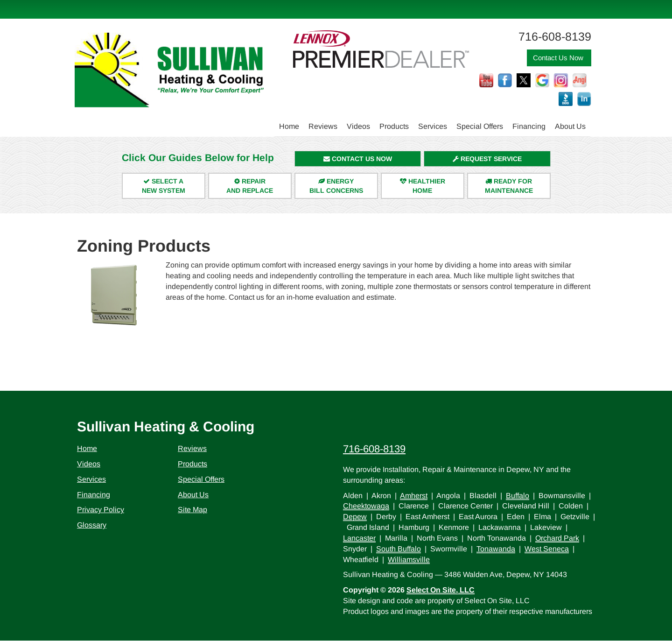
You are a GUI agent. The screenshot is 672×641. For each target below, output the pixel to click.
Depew (355, 517)
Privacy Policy (101, 510)
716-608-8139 (374, 449)
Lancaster (359, 538)
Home (289, 126)
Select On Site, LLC (441, 590)
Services (433, 126)
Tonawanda (496, 549)
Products (394, 126)
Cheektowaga (366, 506)
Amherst (414, 496)
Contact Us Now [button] (559, 58)
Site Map (192, 510)
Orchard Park (557, 538)
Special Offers (480, 126)
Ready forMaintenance (509, 186)
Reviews (323, 126)
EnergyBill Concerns (336, 186)
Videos (358, 126)
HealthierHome (423, 186)
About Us (570, 126)
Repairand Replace (250, 186)
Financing (529, 126)
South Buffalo (399, 549)
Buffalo (518, 496)
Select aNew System (164, 186)
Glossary (92, 525)
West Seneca (547, 549)
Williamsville (409, 560)
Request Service (487, 159)
